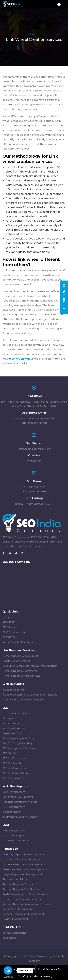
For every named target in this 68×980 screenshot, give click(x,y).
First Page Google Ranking (18, 738)
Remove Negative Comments (20, 671)
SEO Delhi (9, 753)
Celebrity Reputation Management (23, 854)
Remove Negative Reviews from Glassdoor (28, 904)
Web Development (14, 792)
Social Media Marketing (16, 841)
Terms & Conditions (14, 933)
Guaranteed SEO (12, 733)
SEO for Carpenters (14, 768)
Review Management (15, 919)
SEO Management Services (19, 748)
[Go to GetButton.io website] (8, 977)
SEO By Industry (12, 719)
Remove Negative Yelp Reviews (21, 676)
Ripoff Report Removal (16, 661)
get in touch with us (21, 359)
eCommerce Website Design (20, 817)
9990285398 (34, 461)
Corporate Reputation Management (24, 864)
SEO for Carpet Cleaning (17, 773)
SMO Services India (14, 632)
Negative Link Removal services (22, 899)
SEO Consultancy (13, 723)
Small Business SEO (14, 728)
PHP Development (14, 807)
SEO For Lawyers (13, 778)
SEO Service (10, 627)
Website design (12, 812)
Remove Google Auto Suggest (20, 656)
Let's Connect (64, 297)
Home (34, 34)
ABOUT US (9, 622)
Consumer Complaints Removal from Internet (30, 666)
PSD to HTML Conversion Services (23, 700)
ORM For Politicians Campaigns (21, 859)
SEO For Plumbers (14, 763)
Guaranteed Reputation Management (25, 869)
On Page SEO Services (16, 714)
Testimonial (9, 938)
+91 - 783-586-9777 (34, 487)
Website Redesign (14, 690)
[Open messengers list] (8, 970)
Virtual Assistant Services (18, 642)
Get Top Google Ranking (17, 743)
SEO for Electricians (14, 758)
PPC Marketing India (15, 836)
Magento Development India (20, 802)
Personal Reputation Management (23, 914)
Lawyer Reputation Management (22, 874)
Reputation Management (18, 909)
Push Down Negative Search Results (25, 894)
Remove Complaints (15, 879)
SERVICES (9, 637)
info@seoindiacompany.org (34, 449)
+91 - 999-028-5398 (35, 492)
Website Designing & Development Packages (30, 695)
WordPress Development (18, 797)
